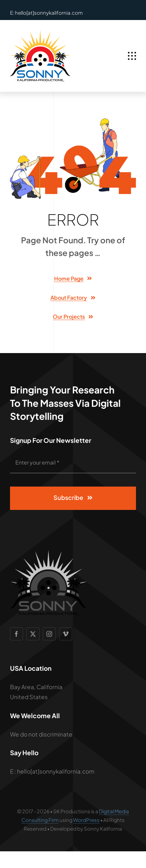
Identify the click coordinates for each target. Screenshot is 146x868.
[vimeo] (66, 634)
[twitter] (33, 634)
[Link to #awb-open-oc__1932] (132, 56)
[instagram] (49, 634)
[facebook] (17, 634)
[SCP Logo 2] (40, 33)
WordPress (86, 820)
